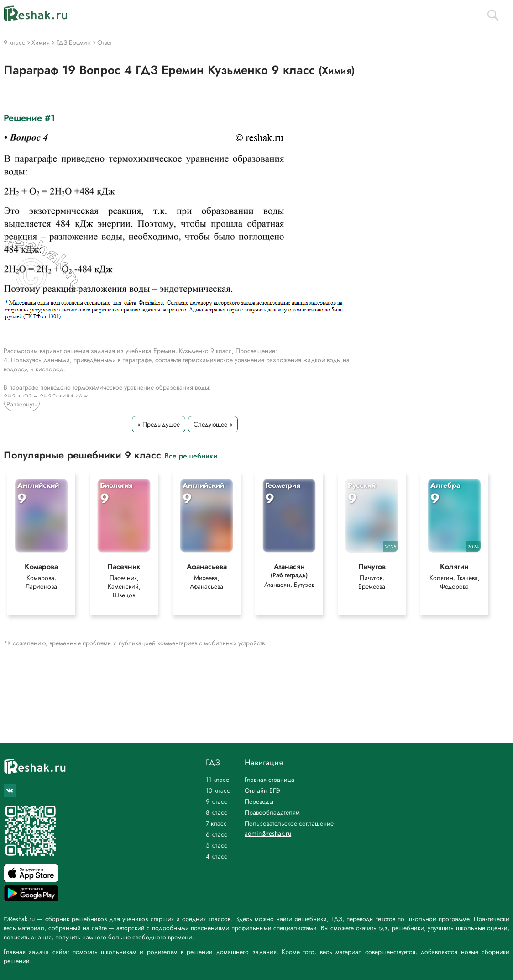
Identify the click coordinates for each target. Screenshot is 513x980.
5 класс (217, 845)
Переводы (259, 801)
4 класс (217, 856)
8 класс (217, 812)
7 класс (216, 823)
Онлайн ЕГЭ (262, 790)
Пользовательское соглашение (289, 823)
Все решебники (191, 456)
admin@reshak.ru (268, 833)
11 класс (217, 780)
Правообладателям (272, 812)
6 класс (217, 834)
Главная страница (270, 780)
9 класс (217, 801)
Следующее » (213, 424)
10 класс (218, 790)
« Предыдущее (159, 424)
